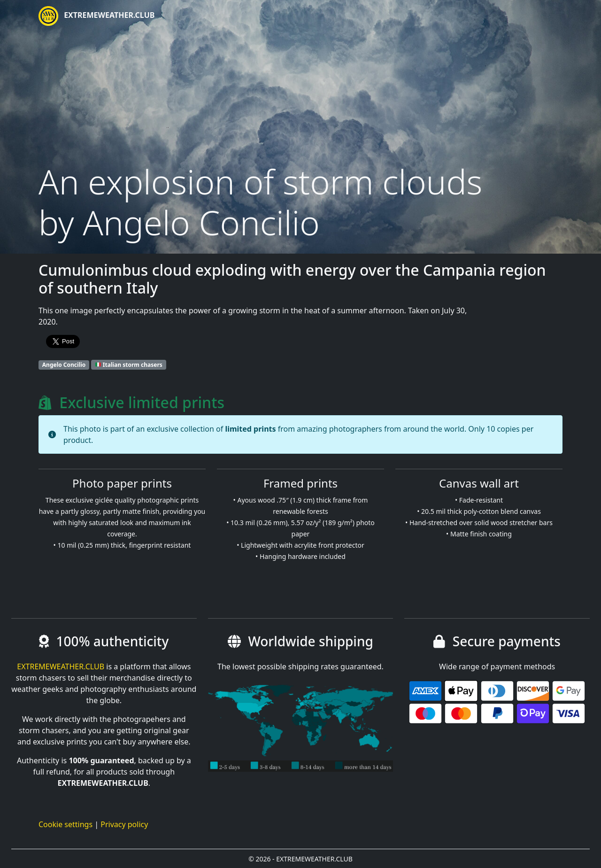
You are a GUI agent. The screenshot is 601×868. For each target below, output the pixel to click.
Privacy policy (124, 824)
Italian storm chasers (129, 365)
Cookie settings (65, 824)
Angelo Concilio (64, 365)
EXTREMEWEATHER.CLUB (96, 16)
